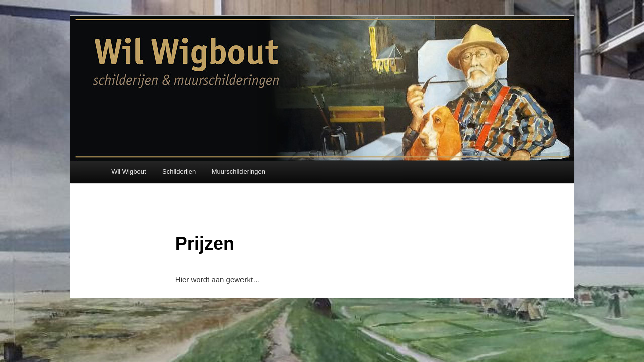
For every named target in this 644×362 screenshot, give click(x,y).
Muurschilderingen (238, 172)
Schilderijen (179, 172)
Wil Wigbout (129, 172)
